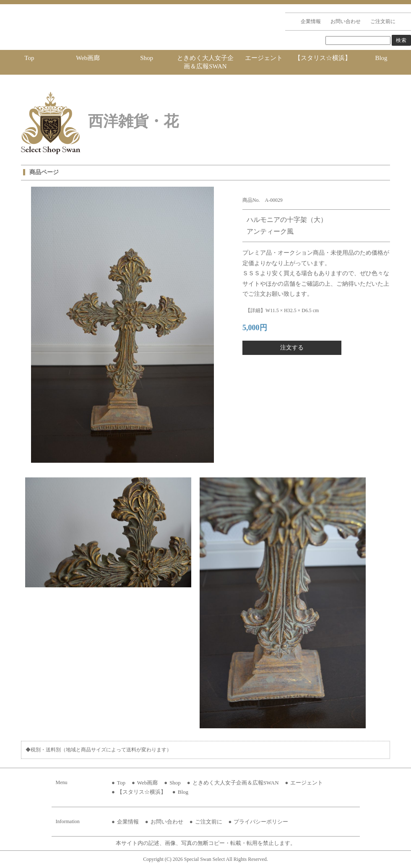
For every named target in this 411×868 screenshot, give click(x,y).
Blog (381, 58)
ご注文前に (383, 21)
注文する (292, 348)
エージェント (264, 58)
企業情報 (311, 21)
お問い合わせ (346, 21)
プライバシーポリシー (261, 822)
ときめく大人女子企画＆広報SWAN (205, 62)
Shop (147, 58)
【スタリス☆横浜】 (323, 58)
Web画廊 (88, 58)
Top (29, 58)
